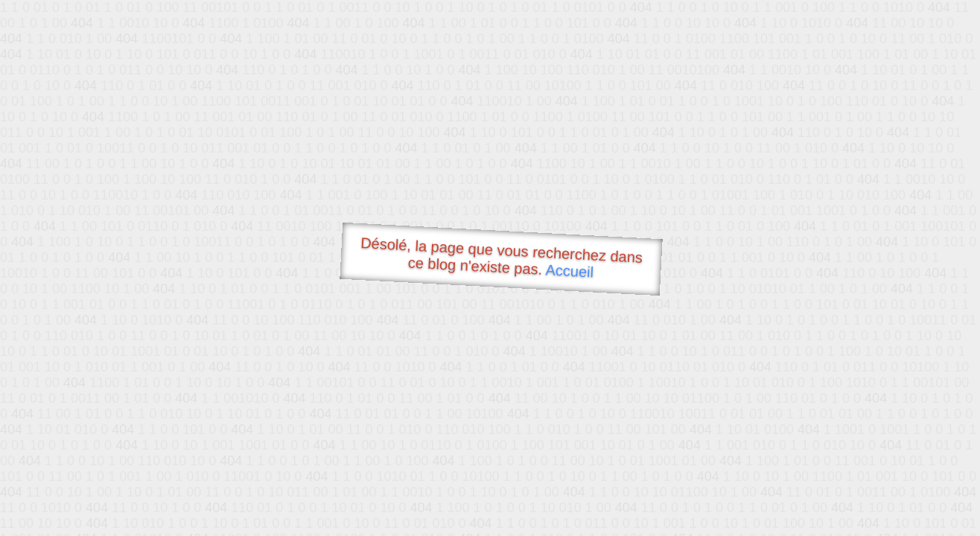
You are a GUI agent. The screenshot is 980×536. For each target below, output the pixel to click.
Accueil (570, 271)
